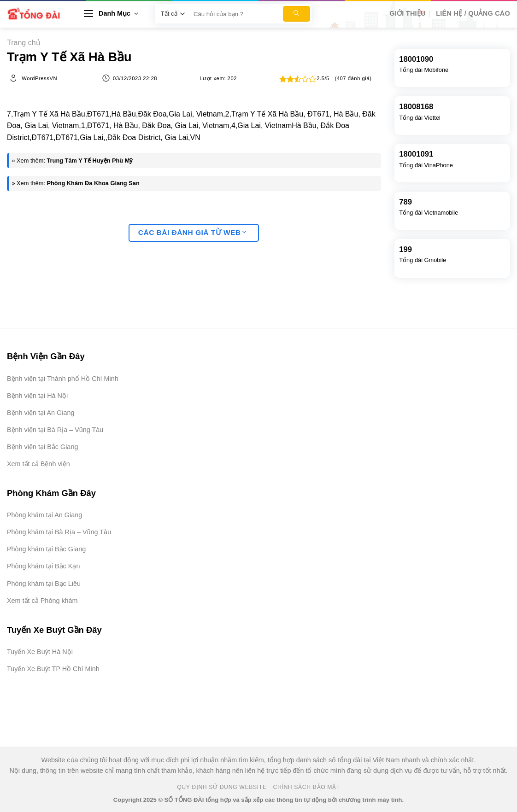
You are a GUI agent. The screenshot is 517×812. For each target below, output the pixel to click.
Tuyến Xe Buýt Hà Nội (40, 652)
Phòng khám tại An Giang (44, 515)
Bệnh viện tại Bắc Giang (42, 447)
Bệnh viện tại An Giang (41, 413)
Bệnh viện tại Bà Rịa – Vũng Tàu (55, 430)
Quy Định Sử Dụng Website (222, 787)
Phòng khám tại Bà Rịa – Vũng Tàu (59, 532)
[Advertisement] (471, 674)
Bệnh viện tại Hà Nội (37, 396)
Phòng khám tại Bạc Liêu (44, 584)
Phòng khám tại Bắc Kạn (43, 566)
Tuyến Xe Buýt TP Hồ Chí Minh (53, 669)
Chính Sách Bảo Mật (307, 787)
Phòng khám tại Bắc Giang (46, 549)
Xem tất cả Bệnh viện (38, 464)
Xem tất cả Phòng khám (42, 601)
